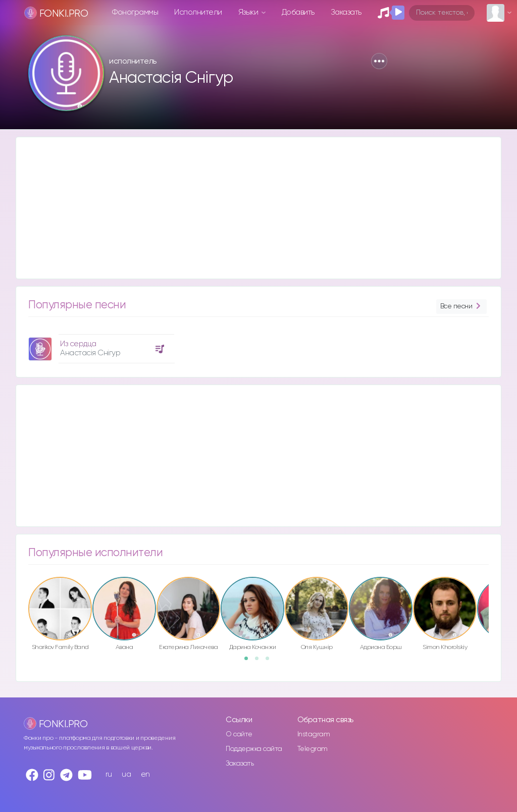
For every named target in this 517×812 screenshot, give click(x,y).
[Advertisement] (258, 208)
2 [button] (260, 662)
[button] (379, 61)
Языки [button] (249, 12)
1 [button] (249, 662)
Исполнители (198, 12)
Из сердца (78, 344)
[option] (100, 345)
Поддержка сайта (254, 749)
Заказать (346, 12)
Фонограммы (135, 12)
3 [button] (271, 662)
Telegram (313, 749)
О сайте (239, 734)
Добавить (298, 12)
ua (126, 774)
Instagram (314, 734)
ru (109, 774)
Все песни (461, 307)
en (145, 774)
